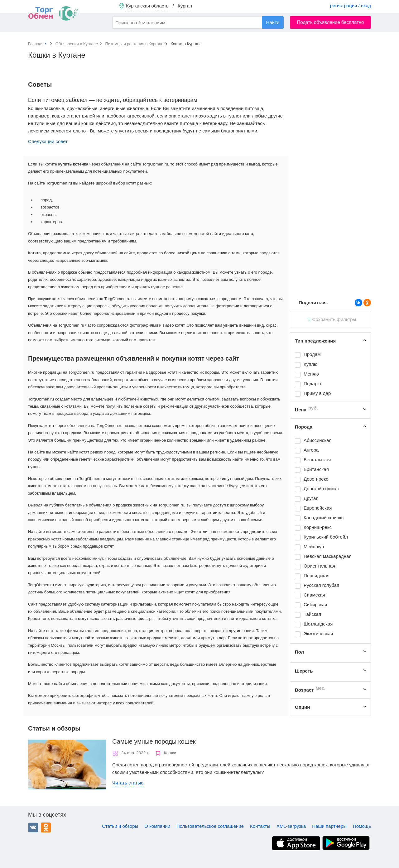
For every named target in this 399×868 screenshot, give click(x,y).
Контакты (260, 826)
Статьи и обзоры (120, 826)
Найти (273, 22)
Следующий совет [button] (48, 141)
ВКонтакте (33, 827)
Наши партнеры (329, 826)
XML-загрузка (291, 826)
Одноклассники (46, 827)
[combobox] (198, 22)
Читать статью (128, 783)
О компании (157, 826)
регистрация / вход (351, 5)
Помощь (362, 826)
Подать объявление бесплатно (331, 22)
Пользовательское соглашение (210, 826)
